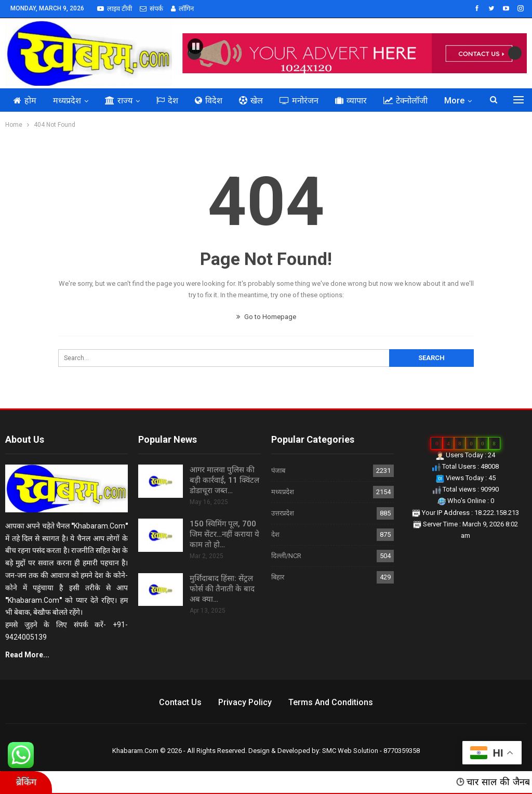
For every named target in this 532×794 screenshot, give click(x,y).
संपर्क (151, 9)
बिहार (278, 577)
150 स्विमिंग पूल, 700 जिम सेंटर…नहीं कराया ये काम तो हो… (224, 534)
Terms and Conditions (331, 702)
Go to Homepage (266, 317)
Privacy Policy (245, 702)
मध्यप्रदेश (67, 101)
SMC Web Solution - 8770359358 (371, 751)
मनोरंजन (299, 101)
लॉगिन (182, 9)
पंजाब (278, 471)
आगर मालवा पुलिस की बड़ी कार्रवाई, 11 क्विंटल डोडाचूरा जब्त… (224, 480)
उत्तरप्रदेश (283, 513)
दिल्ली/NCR (286, 556)
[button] (195, 46)
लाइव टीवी (115, 9)
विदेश (209, 101)
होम (25, 101)
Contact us (180, 702)
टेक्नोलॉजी (405, 101)
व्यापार (351, 101)
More (454, 101)
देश (167, 101)
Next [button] (515, 53)
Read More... (27, 655)
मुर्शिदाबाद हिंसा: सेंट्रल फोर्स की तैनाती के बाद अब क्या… (222, 589)
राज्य (119, 101)
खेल (251, 101)
